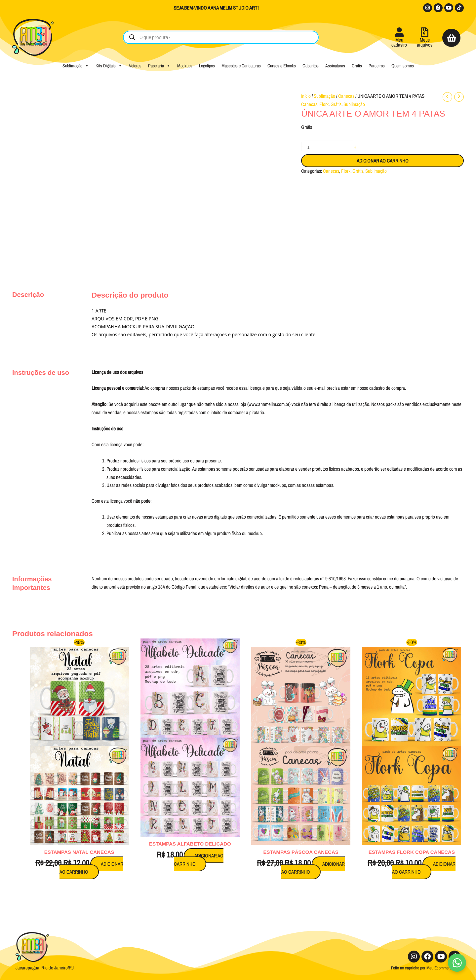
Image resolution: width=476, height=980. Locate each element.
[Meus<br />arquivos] (425, 32)
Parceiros (377, 66)
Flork (324, 104)
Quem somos (403, 66)
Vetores (135, 66)
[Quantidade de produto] (328, 147)
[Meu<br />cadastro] (399, 32)
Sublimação (76, 66)
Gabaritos (311, 66)
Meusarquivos (425, 42)
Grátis (357, 66)
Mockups (185, 66)
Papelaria (159, 66)
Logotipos (207, 66)
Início (306, 96)
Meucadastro (399, 42)
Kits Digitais (109, 66)
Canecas (346, 96)
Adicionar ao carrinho (383, 161)
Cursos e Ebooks (282, 66)
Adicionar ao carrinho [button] (91, 868)
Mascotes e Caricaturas (241, 66)
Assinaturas (335, 66)
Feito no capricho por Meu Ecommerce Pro (426, 968)
